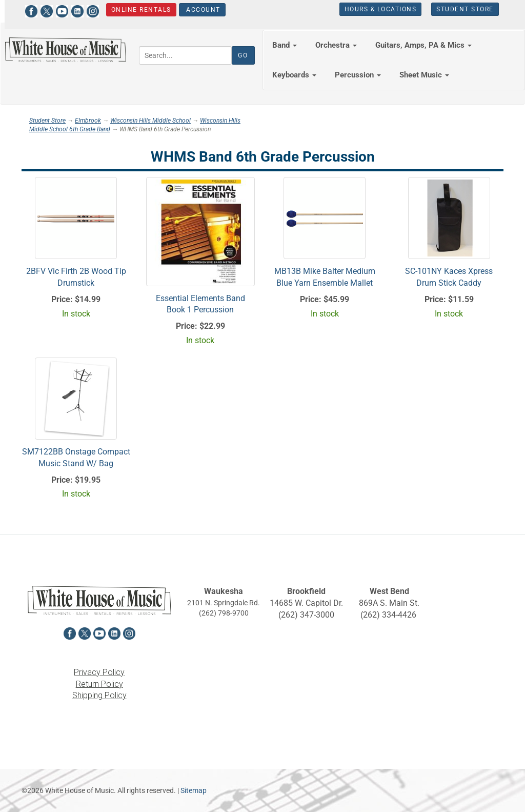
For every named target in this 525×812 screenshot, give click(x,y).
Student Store (462, 9)
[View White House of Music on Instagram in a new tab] (90, 10)
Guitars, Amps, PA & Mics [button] (423, 45)
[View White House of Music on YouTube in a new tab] (59, 10)
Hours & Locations (378, 9)
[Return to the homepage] (66, 50)
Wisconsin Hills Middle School (150, 121)
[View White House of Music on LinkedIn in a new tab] (74, 10)
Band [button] (285, 45)
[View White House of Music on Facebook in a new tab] (28, 10)
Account (199, 10)
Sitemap (194, 790)
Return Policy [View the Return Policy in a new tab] (99, 684)
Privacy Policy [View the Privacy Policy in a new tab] (99, 672)
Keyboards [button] (294, 75)
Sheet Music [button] (424, 75)
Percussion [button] (358, 75)
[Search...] (185, 55)
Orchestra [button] (336, 45)
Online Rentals (138, 10)
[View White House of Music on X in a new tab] (44, 10)
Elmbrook (88, 121)
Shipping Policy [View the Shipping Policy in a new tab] (99, 695)
